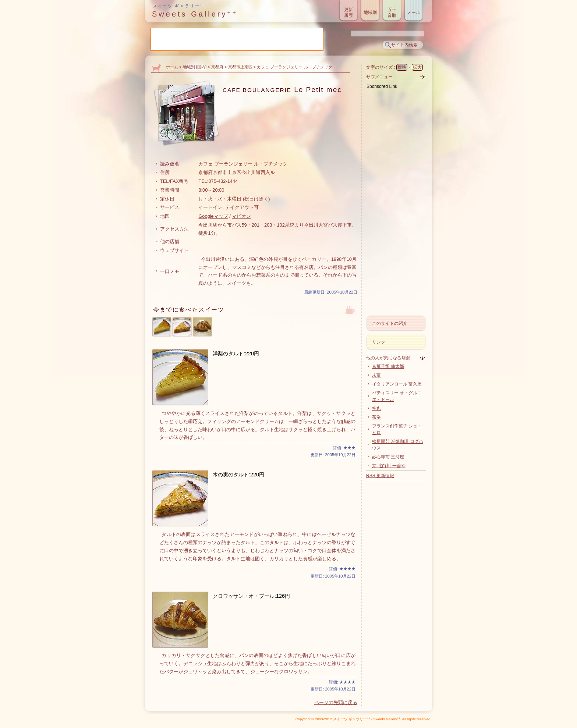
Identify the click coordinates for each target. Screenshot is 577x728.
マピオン (241, 216)
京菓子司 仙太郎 (388, 366)
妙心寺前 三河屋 (388, 457)
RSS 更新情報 (380, 476)
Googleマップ (213, 216)
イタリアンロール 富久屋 (397, 384)
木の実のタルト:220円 (238, 475)
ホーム (172, 67)
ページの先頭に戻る (336, 702)
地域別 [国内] (195, 67)
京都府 (217, 67)
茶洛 (376, 417)
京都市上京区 (240, 67)
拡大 (417, 67)
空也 (376, 408)
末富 (376, 375)
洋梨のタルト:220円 (236, 354)
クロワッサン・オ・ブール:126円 (251, 596)
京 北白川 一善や (389, 466)
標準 (402, 67)
